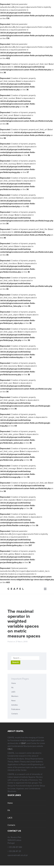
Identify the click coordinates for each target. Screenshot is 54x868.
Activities (15, 702)
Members (15, 693)
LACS (13, 689)
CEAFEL (16, 586)
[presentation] (17, 7)
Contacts (15, 711)
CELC (10, 746)
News (13, 698)
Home (14, 680)
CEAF (24, 740)
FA (12, 685)
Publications (16, 707)
